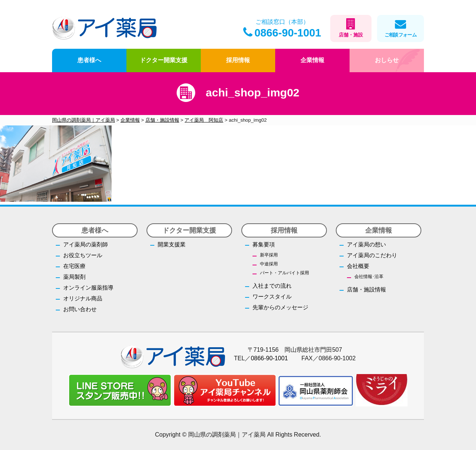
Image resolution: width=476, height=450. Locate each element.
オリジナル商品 (83, 298)
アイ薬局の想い (366, 244)
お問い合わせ (80, 309)
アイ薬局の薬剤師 (86, 244)
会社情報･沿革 (369, 277)
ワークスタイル (272, 296)
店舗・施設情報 (366, 289)
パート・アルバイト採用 (284, 273)
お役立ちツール (83, 255)
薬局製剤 (74, 277)
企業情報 (312, 60)
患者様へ (89, 60)
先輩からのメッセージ (280, 307)
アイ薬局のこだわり (372, 255)
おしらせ (387, 60)
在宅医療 (74, 266)
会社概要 (358, 266)
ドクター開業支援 (164, 60)
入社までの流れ (272, 286)
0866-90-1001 (282, 33)
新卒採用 (269, 255)
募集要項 (264, 244)
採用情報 (238, 60)
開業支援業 (172, 244)
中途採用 (269, 264)
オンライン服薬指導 (88, 288)
